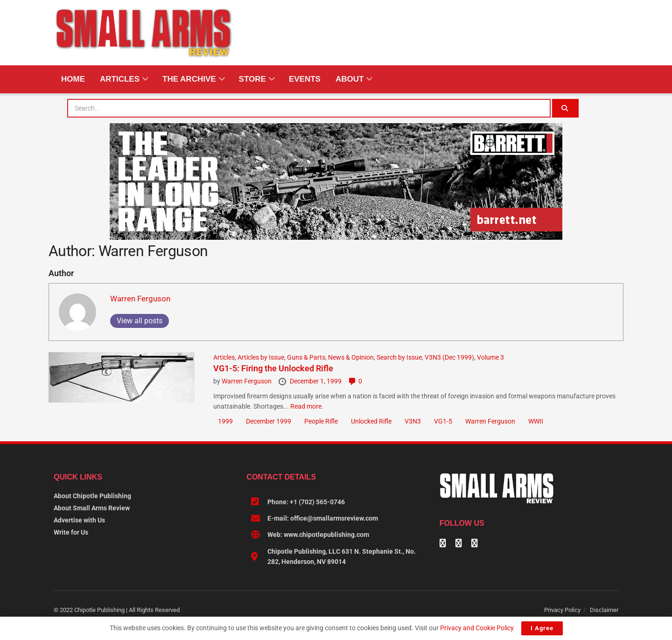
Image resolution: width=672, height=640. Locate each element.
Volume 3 (490, 357)
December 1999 (269, 421)
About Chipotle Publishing (92, 496)
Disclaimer (604, 610)
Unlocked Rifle (371, 421)
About (350, 79)
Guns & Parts (306, 357)
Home (73, 79)
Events (305, 79)
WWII (536, 421)
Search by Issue (399, 357)
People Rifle (321, 421)
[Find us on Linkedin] (459, 544)
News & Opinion (351, 357)
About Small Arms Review (92, 508)
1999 (225, 421)
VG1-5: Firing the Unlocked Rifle (273, 368)
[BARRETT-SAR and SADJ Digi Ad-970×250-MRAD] (336, 181)
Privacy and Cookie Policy (477, 628)
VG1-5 (443, 421)
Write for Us (71, 532)
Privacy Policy (562, 610)
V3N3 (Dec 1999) (449, 357)
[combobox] (309, 108)
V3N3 (413, 421)
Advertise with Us (79, 520)
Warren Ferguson (140, 299)
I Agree (542, 628)
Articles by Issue (261, 357)
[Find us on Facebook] (443, 544)
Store (252, 79)
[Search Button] (566, 108)
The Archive (189, 79)
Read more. (307, 406)
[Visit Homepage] (144, 33)
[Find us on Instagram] (475, 544)
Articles (120, 79)
